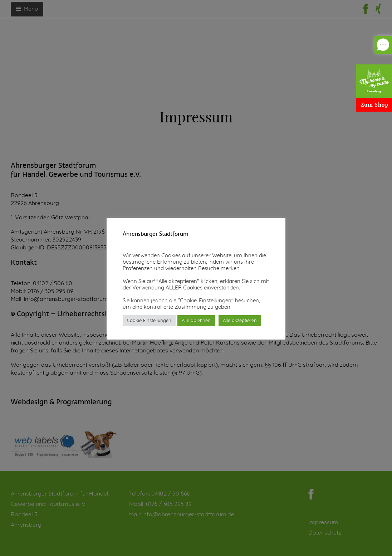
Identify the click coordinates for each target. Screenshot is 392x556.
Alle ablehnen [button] (196, 321)
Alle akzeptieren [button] (240, 321)
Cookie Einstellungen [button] (149, 321)
